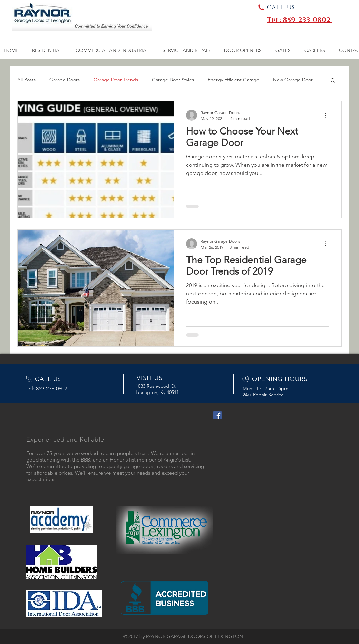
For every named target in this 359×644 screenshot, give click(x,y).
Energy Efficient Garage (234, 80)
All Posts (26, 80)
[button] (333, 81)
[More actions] (328, 115)
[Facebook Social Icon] (217, 415)
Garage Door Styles (173, 80)
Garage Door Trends (116, 80)
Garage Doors (65, 80)
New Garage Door (293, 80)
